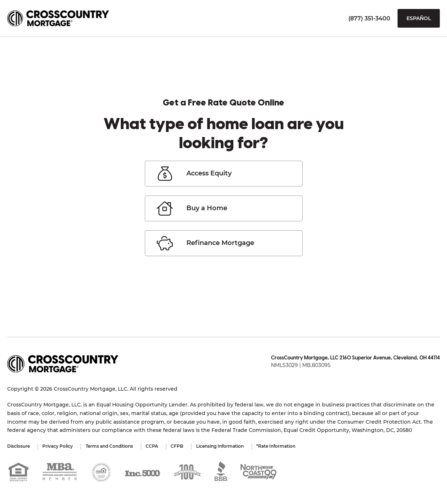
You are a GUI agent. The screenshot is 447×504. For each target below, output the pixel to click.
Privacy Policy (59, 446)
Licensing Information (228, 446)
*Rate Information (286, 446)
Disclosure (18, 446)
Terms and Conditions (113, 446)
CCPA (157, 446)
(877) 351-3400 (369, 18)
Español (419, 18)
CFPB (184, 446)
